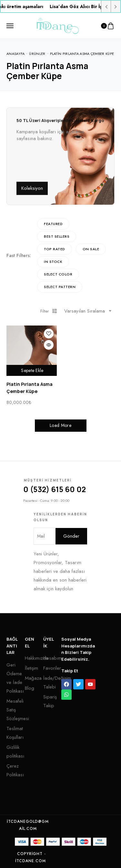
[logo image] (58, 25)
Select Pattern (60, 287)
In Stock (53, 262)
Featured (53, 224)
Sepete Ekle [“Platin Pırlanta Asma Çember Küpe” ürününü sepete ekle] (32, 370)
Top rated (55, 249)
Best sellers (57, 236)
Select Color (58, 274)
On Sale (91, 249)
